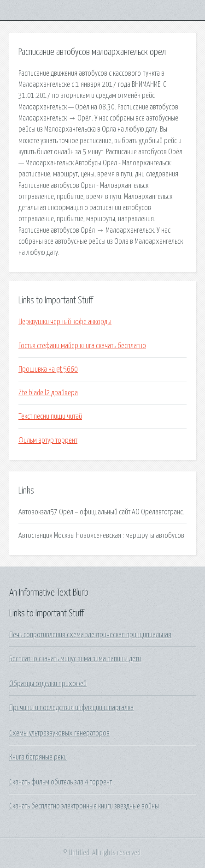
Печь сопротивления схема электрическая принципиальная (90, 635)
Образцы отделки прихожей (48, 684)
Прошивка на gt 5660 (48, 369)
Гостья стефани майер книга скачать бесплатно (82, 346)
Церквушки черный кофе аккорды (65, 322)
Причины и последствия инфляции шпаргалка (71, 708)
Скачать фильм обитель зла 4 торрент (61, 782)
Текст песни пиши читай (50, 416)
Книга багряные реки (38, 757)
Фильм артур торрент (48, 440)
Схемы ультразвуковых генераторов (59, 733)
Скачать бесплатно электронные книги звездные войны (84, 806)
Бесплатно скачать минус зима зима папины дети (75, 659)
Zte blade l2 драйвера (48, 393)
